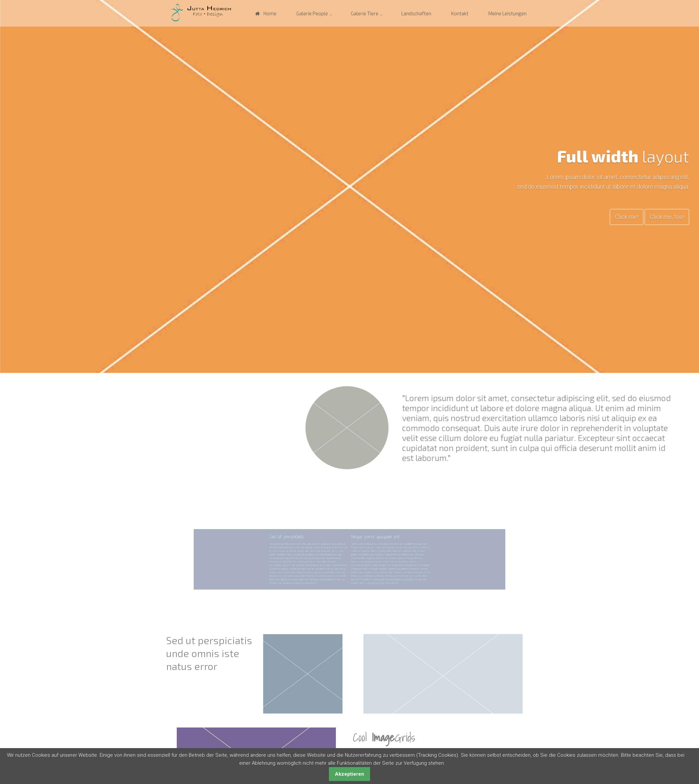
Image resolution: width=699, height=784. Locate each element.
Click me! (658, 217)
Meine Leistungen (507, 13)
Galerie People (312, 13)
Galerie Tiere (365, 13)
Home (270, 13)
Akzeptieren (349, 774)
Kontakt (460, 13)
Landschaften (416, 13)
